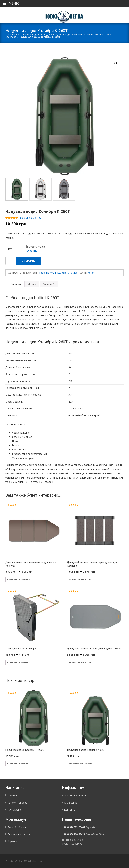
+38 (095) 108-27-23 (74, 834)
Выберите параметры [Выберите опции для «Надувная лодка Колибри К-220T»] (80, 764)
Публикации (14, 810)
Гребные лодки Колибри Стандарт (59, 273)
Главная (13, 34)
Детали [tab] (32, 284)
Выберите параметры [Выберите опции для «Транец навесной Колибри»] (19, 662)
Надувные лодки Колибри (67, 34)
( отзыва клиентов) (30, 218)
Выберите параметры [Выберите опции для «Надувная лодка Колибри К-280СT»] (19, 764)
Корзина (12, 841)
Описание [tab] (16, 284)
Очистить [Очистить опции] (32, 251)
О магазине (71, 803)
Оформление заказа (19, 834)
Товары (25, 34)
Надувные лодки (41, 34)
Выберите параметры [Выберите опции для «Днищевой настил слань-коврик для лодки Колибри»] (80, 579)
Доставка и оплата (75, 795)
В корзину (28, 261)
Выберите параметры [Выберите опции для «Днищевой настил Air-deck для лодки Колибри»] (80, 662)
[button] (118, 62)
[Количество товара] (10, 261)
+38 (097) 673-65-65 (74, 827)
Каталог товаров (17, 803)
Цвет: (9, 249)
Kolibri (91, 273)
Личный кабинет (17, 827)
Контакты (70, 810)
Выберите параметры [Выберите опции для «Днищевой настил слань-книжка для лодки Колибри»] (19, 579)
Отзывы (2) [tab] (49, 284)
